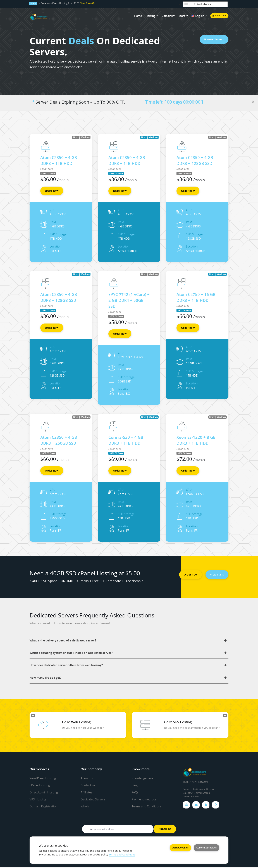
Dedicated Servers (93, 800)
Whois (85, 807)
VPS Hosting (38, 800)
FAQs (135, 793)
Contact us (88, 786)
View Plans (88, 3)
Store (183, 16)
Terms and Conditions (147, 807)
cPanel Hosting (40, 786)
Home (138, 16)
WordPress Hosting (43, 779)
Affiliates (86, 793)
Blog (135, 786)
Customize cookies (206, 847)
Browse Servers (214, 39)
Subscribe (165, 830)
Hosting (152, 16)
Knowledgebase (142, 779)
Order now (52, 191)
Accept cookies (180, 847)
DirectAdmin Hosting (44, 793)
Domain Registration (44, 807)
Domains (168, 16)
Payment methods (144, 800)
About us (87, 779)
